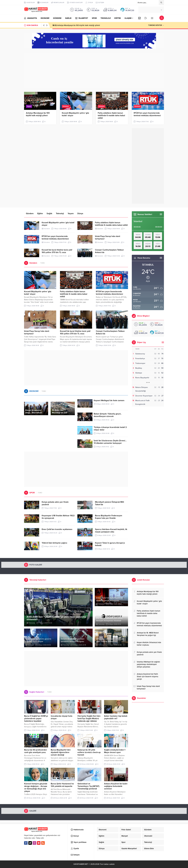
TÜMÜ (43, 263)
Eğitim (40, 214)
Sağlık (49, 214)
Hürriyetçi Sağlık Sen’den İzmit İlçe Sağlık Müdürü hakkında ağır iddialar (89, 719)
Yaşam (29, 106)
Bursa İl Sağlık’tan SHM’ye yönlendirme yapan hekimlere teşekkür (36, 719)
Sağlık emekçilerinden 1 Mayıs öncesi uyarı (115, 751)
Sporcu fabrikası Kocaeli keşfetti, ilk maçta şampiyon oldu (111, 531)
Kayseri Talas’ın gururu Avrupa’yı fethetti (110, 544)
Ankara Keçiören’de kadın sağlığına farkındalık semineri (116, 786)
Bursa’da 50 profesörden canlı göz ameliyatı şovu (36, 751)
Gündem (66, 106)
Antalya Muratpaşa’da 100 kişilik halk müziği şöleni (76, 25)
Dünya (80, 214)
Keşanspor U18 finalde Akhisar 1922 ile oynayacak (58, 517)
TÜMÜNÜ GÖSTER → (156, 25)
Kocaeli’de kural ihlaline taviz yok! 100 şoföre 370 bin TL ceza (57, 251)
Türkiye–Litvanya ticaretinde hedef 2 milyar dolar (110, 429)
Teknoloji (60, 214)
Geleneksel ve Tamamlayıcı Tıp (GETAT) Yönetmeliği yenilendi (88, 786)
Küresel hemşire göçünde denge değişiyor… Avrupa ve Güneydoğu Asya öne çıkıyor (36, 787)
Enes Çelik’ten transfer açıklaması (57, 529)
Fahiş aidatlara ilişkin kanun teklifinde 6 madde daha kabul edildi (111, 115)
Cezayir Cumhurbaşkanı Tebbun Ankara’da (109, 251)
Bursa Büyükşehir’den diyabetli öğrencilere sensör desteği (61, 752)
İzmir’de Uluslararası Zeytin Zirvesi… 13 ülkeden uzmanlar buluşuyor (110, 442)
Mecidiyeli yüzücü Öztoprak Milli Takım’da (109, 503)
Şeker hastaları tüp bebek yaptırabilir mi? (116, 717)
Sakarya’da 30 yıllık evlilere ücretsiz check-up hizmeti (89, 752)
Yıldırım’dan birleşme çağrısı (54, 543)
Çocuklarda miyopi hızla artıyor (62, 717)
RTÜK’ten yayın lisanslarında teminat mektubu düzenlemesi (147, 114)
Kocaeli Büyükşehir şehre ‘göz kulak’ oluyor (75, 114)
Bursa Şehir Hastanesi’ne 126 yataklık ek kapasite (62, 785)
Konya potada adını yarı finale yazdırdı (55, 503)
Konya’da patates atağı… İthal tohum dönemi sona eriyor (34, 413)
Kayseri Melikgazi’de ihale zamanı (109, 400)
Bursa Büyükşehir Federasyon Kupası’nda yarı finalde (109, 517)
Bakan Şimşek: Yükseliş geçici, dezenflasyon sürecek (108, 415)
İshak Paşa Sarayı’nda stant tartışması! (108, 238)
